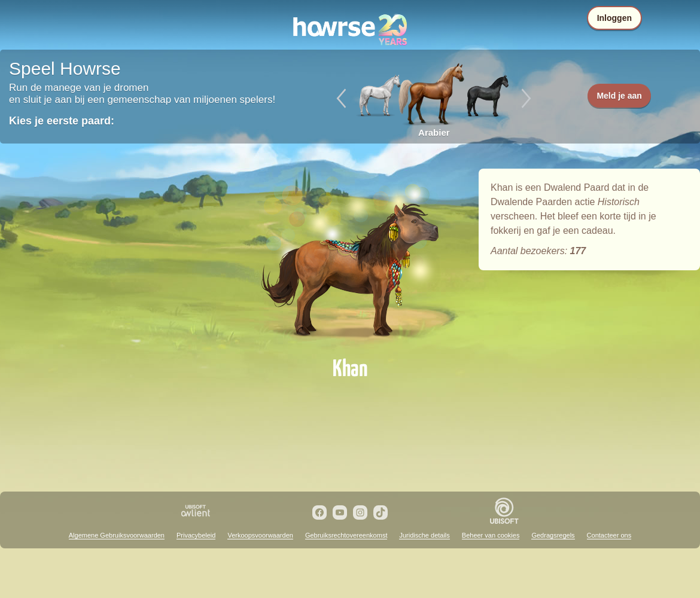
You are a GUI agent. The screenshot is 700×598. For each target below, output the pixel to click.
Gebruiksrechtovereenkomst (346, 535)
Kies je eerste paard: (62, 121)
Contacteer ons (609, 535)
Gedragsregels (553, 535)
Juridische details (424, 535)
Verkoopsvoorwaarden (260, 535)
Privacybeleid (196, 535)
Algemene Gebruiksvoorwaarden (117, 535)
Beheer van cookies (491, 535)
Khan (350, 258)
